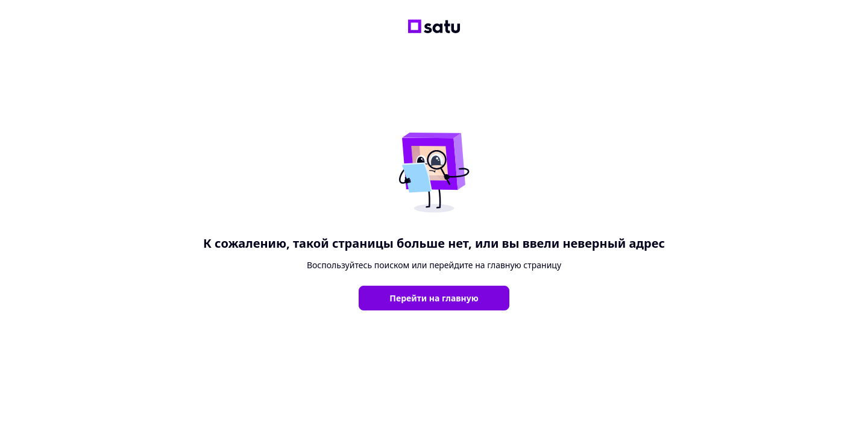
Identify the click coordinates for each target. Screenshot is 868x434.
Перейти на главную (434, 298)
